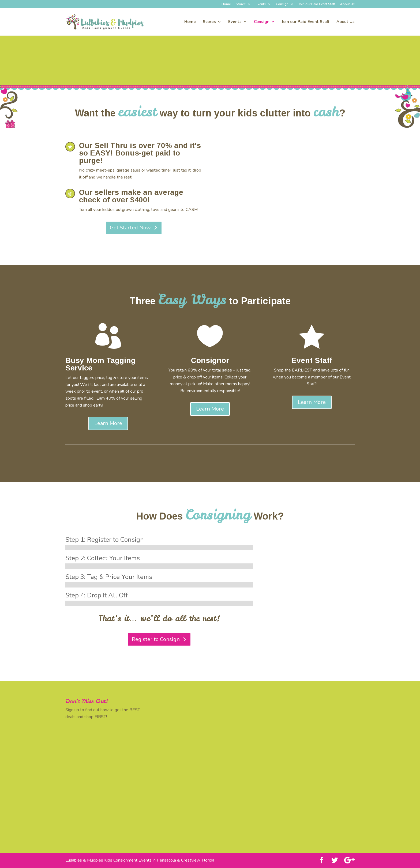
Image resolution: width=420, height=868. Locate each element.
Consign (282, 4)
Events (261, 4)
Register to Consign (156, 639)
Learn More (108, 423)
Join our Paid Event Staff (317, 4)
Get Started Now (130, 228)
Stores (241, 4)
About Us (347, 4)
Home (226, 4)
